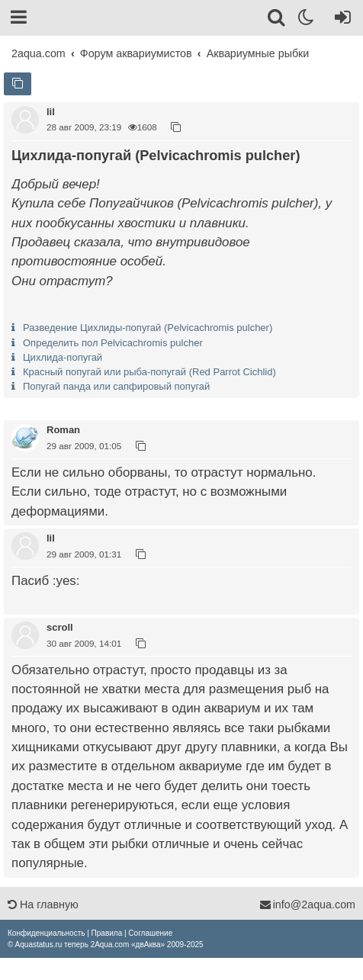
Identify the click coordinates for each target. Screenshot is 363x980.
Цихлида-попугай (63, 357)
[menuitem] (46, 933)
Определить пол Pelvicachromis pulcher (113, 343)
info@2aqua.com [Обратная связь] (307, 904)
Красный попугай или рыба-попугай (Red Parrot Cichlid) (149, 372)
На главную (43, 904)
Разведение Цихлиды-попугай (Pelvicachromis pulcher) (148, 328)
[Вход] (340, 20)
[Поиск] (277, 20)
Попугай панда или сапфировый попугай (116, 386)
